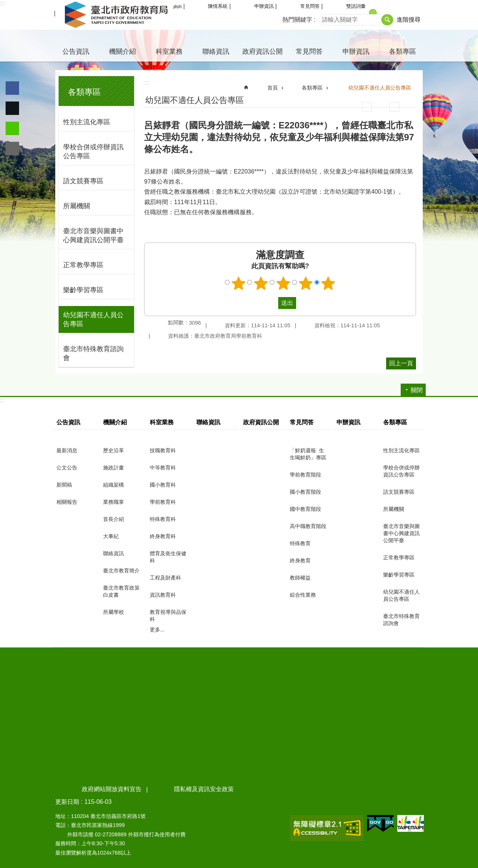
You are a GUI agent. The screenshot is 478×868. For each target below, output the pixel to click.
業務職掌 (114, 502)
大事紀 (111, 536)
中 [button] (373, 13)
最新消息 (67, 450)
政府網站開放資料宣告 (112, 789)
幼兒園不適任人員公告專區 (93, 319)
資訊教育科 (163, 595)
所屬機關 (77, 206)
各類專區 (403, 51)
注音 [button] (394, 107)
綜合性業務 (303, 595)
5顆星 (328, 283)
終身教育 (300, 561)
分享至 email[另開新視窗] (12, 149)
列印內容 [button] (367, 107)
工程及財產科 (165, 578)
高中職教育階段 (308, 526)
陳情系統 (218, 6)
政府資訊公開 (263, 51)
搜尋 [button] (387, 20)
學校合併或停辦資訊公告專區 (93, 152)
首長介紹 (114, 519)
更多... (157, 630)
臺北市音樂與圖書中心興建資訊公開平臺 (93, 235)
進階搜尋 (409, 20)
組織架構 (114, 485)
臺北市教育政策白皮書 (121, 591)
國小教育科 (163, 485)
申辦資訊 (264, 6)
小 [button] (346, 13)
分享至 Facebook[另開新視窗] (12, 88)
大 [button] (399, 13)
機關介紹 (122, 51)
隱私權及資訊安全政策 (204, 789)
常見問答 (310, 6)
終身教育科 (163, 536)
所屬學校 (114, 612)
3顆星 (283, 283)
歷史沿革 (114, 450)
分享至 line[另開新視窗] (12, 128)
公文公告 (67, 468)
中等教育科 (163, 468)
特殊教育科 (163, 519)
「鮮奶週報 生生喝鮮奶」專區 (308, 454)
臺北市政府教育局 (118, 15)
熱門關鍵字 (297, 20)
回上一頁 (401, 363)
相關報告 (67, 502)
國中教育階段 (305, 509)
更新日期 (67, 802)
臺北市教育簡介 (121, 571)
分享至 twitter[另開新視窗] (12, 108)
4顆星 (306, 283)
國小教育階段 (305, 492)
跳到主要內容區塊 (4, 4)
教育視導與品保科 (168, 616)
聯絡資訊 (216, 51)
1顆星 (239, 283)
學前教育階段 (305, 475)
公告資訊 (76, 51)
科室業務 (169, 51)
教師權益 (300, 578)
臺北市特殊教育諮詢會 (93, 353)
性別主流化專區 (87, 122)
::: (2, 3)
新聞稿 (64, 485)
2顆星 (261, 283)
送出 (271, 303)
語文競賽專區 (83, 181)
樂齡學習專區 (83, 290)
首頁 (273, 88)
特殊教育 (300, 543)
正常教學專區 (83, 265)
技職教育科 (163, 450)
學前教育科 (163, 502)
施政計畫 (114, 468)
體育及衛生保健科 (168, 557)
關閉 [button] (417, 390)
